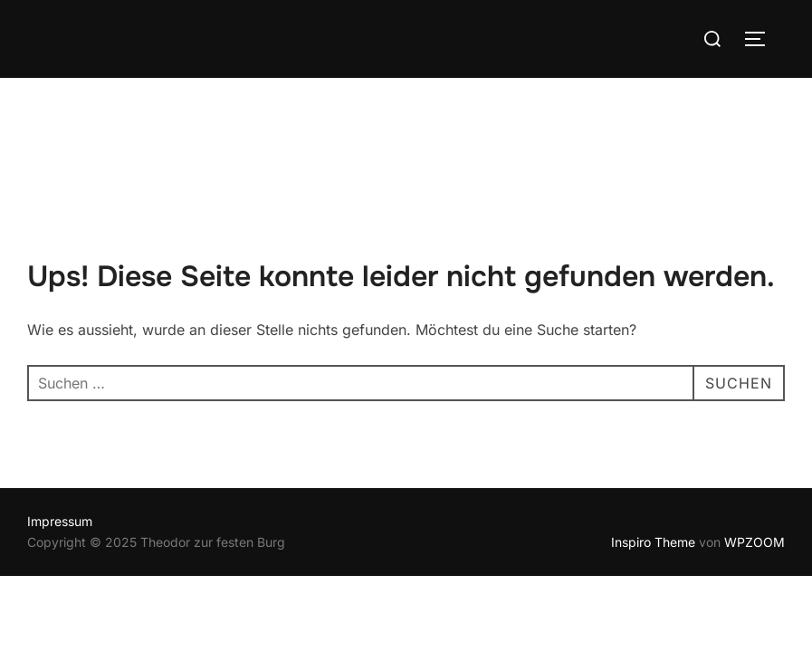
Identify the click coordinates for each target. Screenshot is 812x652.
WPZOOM (755, 464)
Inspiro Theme (653, 464)
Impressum (60, 443)
